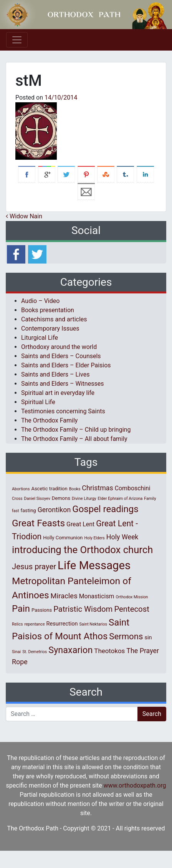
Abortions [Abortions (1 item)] (21, 489)
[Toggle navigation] (17, 40)
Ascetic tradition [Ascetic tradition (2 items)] (49, 489)
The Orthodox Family (49, 420)
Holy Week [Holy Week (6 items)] (122, 537)
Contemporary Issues (50, 328)
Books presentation (48, 310)
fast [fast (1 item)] (16, 511)
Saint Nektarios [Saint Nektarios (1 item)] (93, 624)
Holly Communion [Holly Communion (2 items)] (63, 538)
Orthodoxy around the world (59, 347)
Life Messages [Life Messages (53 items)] (94, 565)
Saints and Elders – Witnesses (62, 384)
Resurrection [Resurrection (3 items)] (62, 624)
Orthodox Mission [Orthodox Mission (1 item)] (132, 597)
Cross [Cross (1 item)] (17, 499)
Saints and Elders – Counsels (61, 356)
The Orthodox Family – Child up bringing (76, 430)
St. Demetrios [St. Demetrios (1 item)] (35, 652)
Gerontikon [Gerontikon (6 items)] (54, 510)
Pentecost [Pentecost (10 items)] (131, 609)
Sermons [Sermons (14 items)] (126, 636)
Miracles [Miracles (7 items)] (64, 596)
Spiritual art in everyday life (58, 393)
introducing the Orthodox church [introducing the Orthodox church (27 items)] (82, 550)
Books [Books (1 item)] (75, 489)
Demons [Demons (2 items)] (61, 498)
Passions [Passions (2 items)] (42, 610)
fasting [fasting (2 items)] (28, 510)
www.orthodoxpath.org (135, 785)
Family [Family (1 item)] (150, 499)
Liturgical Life (40, 338)
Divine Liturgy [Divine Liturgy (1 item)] (84, 499)
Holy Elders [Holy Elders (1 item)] (94, 538)
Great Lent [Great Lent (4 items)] (80, 524)
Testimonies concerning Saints (63, 411)
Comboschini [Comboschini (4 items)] (133, 488)
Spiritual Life (38, 402)
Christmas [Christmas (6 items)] (97, 488)
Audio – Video (40, 301)
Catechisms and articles (54, 319)
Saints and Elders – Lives (55, 374)
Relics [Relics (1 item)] (17, 624)
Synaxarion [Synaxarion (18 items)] (70, 650)
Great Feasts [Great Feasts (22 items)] (38, 523)
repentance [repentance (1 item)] (34, 624)
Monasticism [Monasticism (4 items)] (97, 596)
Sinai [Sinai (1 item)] (16, 652)
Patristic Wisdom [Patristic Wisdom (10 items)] (83, 609)
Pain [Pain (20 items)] (21, 609)
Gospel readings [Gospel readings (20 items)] (105, 509)
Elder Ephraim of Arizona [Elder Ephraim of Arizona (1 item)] (120, 499)
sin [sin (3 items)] (148, 637)
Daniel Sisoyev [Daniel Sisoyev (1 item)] (37, 499)
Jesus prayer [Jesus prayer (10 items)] (34, 567)
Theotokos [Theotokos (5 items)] (109, 651)
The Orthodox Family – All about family (74, 439)
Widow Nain (24, 216)
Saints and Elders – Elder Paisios (66, 365)
